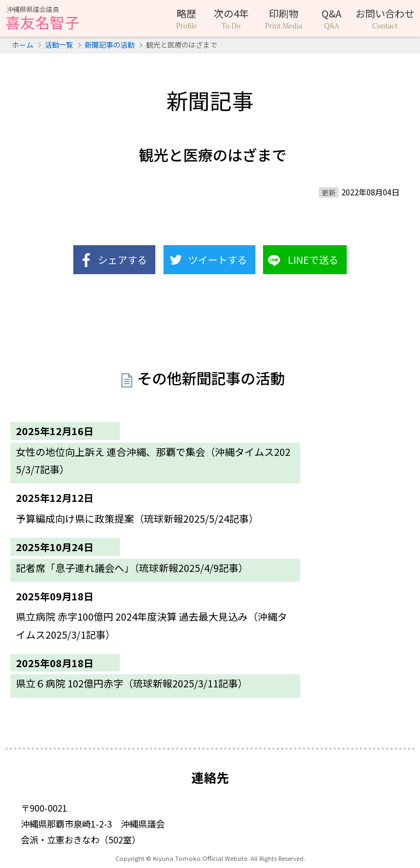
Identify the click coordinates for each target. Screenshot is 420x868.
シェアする (122, 259)
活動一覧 (59, 45)
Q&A (332, 19)
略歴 (186, 19)
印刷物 (284, 19)
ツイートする (218, 259)
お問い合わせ (385, 19)
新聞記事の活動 (110, 45)
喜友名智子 (42, 19)
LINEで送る (313, 259)
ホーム (23, 45)
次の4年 (231, 19)
